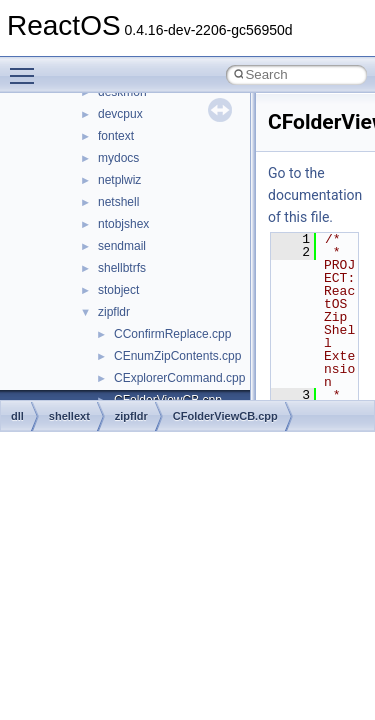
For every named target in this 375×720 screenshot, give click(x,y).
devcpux (120, 114)
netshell (118, 202)
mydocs (118, 158)
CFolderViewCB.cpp (225, 416)
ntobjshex (123, 224)
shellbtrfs (122, 268)
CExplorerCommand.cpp (179, 378)
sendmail (122, 246)
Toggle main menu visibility (27, 67)
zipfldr (114, 312)
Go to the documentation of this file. (315, 195)
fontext (116, 136)
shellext (69, 416)
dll (17, 416)
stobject (118, 290)
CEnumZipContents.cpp (177, 356)
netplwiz (119, 180)
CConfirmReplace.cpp (172, 334)
